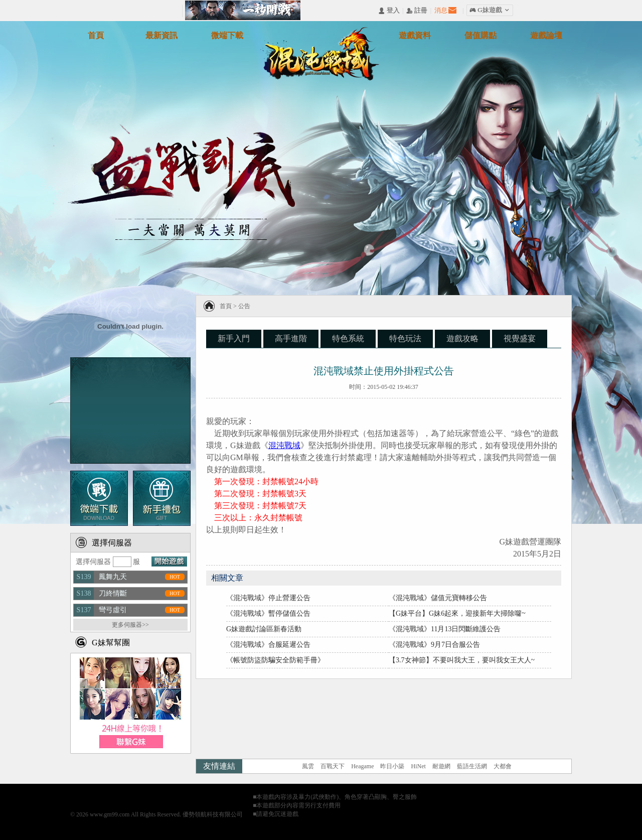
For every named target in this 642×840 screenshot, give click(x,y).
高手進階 (291, 338)
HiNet (418, 766)
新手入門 (234, 338)
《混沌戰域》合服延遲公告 (268, 645)
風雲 (308, 766)
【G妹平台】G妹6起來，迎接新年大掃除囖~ (457, 613)
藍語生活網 (472, 766)
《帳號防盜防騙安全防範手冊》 (275, 660)
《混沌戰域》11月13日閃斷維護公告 (445, 629)
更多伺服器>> (130, 625)
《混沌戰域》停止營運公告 (268, 598)
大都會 (503, 766)
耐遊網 (441, 766)
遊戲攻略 (462, 338)
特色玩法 (405, 338)
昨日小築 (392, 766)
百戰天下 (333, 766)
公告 (244, 306)
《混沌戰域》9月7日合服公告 (434, 645)
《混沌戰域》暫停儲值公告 (268, 613)
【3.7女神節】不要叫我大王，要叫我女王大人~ (462, 660)
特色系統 (348, 338)
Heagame (362, 766)
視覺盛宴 (520, 338)
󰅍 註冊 (417, 11)
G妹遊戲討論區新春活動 (264, 629)
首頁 (226, 306)
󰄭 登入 (389, 11)
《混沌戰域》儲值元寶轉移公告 (438, 598)
